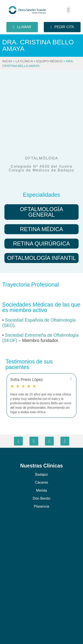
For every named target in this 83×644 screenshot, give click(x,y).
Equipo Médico (49, 61)
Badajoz (42, 474)
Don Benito (41, 498)
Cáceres (42, 482)
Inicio (7, 61)
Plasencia (41, 506)
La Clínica (24, 61)
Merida (41, 490)
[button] (69, 10)
